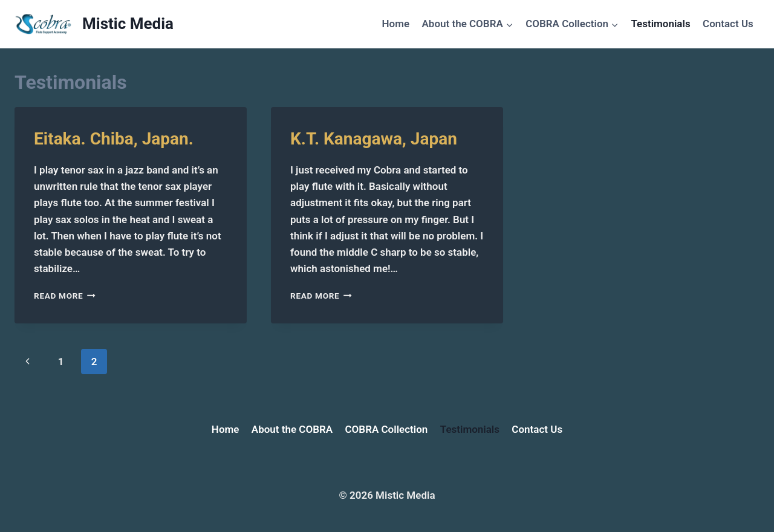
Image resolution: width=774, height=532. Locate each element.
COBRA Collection (387, 429)
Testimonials (660, 24)
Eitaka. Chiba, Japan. (114, 139)
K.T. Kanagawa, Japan (374, 139)
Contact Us (728, 24)
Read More (65, 296)
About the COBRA (292, 429)
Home (396, 24)
